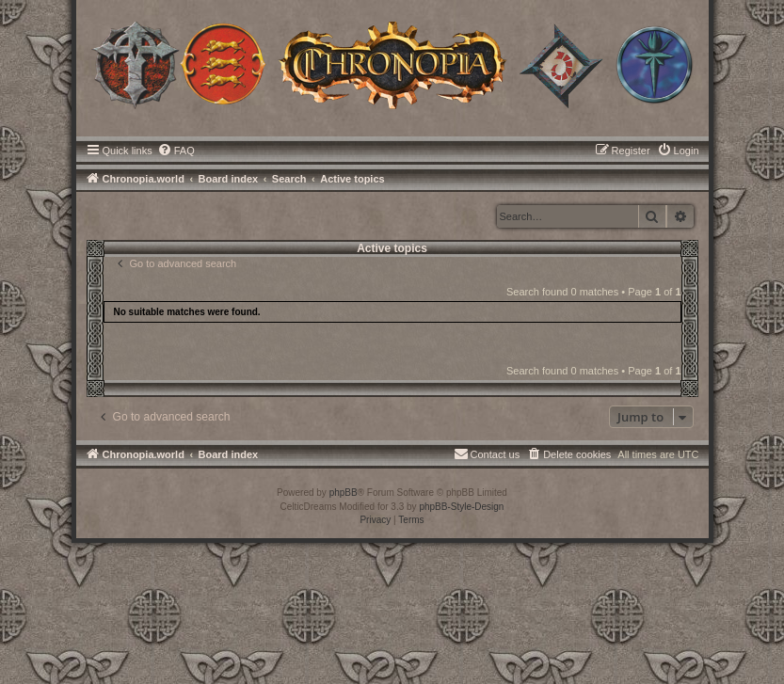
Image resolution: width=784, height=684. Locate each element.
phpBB (344, 493)
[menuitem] (176, 151)
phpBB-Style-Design (461, 507)
